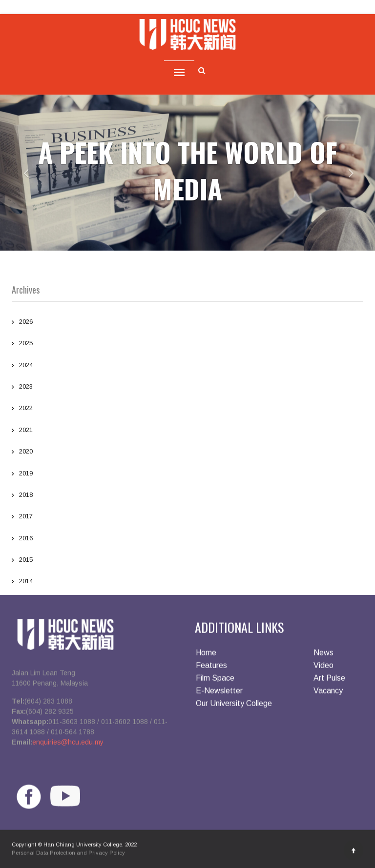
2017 (187, 517)
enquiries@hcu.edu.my (68, 745)
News (323, 655)
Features (211, 668)
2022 (187, 409)
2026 (187, 323)
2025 (187, 344)
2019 (187, 474)
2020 (187, 453)
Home (206, 655)
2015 (187, 561)
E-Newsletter (219, 693)
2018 (187, 496)
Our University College (234, 706)
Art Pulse (329, 681)
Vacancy (328, 693)
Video (323, 668)
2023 (187, 388)
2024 (187, 366)
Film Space (215, 681)
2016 (187, 539)
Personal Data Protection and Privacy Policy (68, 855)
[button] (19, 173)
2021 (187, 431)
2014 (187, 582)
